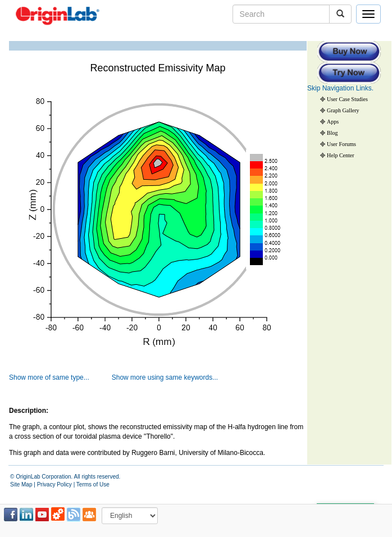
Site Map (21, 484)
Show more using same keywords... (165, 377)
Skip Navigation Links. (340, 88)
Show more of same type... (49, 377)
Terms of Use (93, 484)
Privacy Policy (54, 484)
